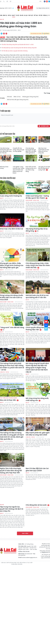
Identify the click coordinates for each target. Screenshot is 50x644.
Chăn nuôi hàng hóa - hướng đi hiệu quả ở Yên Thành (37, 197)
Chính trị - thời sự (7, 15)
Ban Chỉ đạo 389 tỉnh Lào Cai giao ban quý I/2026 (37, 470)
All (49, 15)
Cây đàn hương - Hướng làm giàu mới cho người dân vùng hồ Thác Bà (6, 151)
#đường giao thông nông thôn (30, 97)
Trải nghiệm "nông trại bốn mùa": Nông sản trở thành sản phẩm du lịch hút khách (19, 170)
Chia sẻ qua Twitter (2, 34)
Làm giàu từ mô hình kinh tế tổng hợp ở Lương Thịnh (44, 168)
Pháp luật (31, 15)
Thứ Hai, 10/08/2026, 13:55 (1, 1)
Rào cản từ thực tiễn (12, 399)
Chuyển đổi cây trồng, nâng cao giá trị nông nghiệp (18, 150)
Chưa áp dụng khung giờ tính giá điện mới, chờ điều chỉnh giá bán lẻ (31, 151)
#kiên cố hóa (17, 97)
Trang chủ (1, 15)
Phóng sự (45, 15)
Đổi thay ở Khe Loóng (4, 168)
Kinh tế (14, 15)
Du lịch (26, 15)
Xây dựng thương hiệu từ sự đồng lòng (37, 230)
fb (45, 1)
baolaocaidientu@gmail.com (30, 557)
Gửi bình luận (45, 126)
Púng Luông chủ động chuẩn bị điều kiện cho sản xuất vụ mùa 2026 (12, 298)
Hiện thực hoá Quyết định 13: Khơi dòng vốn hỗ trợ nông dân (44, 151)
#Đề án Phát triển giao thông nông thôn (18, 100)
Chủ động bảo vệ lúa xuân (38, 505)
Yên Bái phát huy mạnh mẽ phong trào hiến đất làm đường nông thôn (19, 48)
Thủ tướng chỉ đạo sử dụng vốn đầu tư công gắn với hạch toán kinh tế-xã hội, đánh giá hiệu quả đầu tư (12, 436)
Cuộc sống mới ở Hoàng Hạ (11, 196)
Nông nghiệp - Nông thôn (32, 200)
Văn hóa (22, 15)
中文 (42, 1)
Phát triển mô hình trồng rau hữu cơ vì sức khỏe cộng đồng (31, 169)
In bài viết (4, 34)
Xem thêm (25, 533)
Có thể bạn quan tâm (8, 134)
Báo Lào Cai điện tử (25, 8)
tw (46, 329)
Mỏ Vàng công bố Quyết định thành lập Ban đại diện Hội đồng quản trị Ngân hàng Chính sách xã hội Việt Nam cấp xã (37, 368)
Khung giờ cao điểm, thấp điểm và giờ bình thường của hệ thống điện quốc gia (12, 265)
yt (47, 1)
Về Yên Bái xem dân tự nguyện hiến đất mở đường (15, 51)
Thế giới (40, 15)
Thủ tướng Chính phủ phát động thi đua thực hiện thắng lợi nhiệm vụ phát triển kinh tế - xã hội (12, 367)
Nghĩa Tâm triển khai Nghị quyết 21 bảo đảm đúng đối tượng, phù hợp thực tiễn (11, 471)
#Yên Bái (9, 97)
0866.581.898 (26, 552)
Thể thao (36, 15)
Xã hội (17, 15)
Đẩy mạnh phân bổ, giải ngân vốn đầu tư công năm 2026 (38, 434)
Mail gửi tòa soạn (7, 1)
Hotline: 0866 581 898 (4, 1)
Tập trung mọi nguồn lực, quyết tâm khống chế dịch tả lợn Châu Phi (12, 508)
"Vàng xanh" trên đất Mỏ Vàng (12, 329)
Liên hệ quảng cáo (10, 1)
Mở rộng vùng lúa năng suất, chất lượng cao (37, 399)
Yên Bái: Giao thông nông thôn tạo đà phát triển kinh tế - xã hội (18, 45)
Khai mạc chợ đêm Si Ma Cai (11, 229)
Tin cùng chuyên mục (8, 178)
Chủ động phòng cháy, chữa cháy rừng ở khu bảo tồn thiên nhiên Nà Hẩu (38, 265)
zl (49, 1)
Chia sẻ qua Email (6, 34)
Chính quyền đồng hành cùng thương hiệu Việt (38, 329)
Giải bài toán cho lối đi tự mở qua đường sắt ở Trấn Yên (37, 296)
